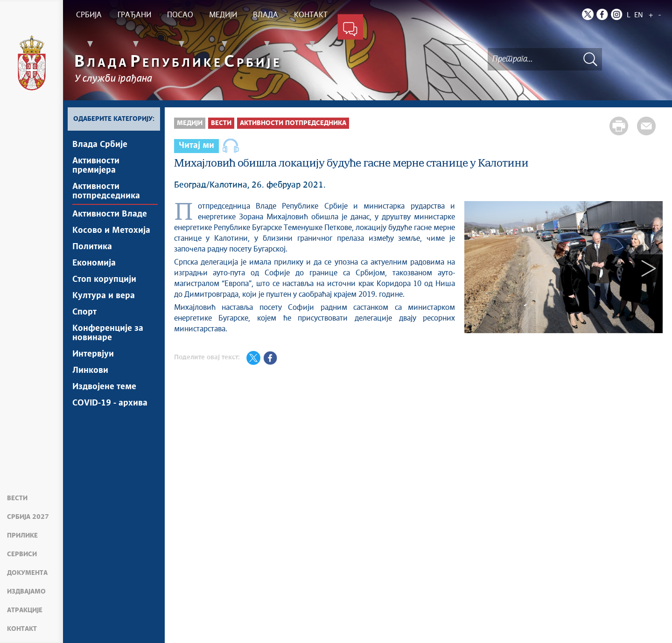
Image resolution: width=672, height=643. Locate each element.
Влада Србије (100, 145)
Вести (17, 498)
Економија (94, 263)
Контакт (22, 629)
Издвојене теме (104, 387)
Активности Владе (110, 214)
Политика (92, 247)
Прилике (22, 536)
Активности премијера (96, 166)
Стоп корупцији (104, 280)
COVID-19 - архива (110, 403)
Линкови (90, 370)
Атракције (25, 610)
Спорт (84, 312)
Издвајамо (26, 592)
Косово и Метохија (111, 231)
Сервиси (22, 554)
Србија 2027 (28, 517)
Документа (27, 573)
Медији (190, 123)
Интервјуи (93, 354)
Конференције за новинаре (108, 333)
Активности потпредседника (106, 191)
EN (639, 15)
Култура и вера (104, 296)
